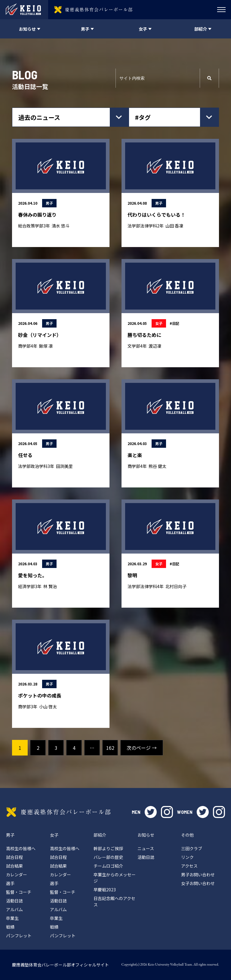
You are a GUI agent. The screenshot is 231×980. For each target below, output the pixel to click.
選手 (10, 883)
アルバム (14, 909)
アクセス (189, 866)
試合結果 (14, 866)
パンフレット (19, 936)
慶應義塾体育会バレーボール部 (58, 812)
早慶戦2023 (105, 890)
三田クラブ (192, 848)
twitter (151, 812)
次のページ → (142, 748)
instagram (167, 812)
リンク (187, 857)
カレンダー (17, 875)
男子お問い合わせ (198, 875)
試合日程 (14, 857)
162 (110, 748)
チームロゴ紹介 (108, 866)
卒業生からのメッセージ (115, 878)
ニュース (146, 848)
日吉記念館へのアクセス (114, 901)
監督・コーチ (19, 892)
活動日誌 (14, 901)
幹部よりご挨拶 (108, 848)
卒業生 (12, 918)
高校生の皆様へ (21, 848)
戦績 (10, 927)
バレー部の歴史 (108, 857)
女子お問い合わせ (198, 883)
